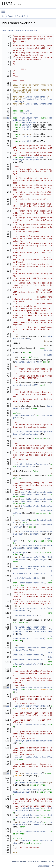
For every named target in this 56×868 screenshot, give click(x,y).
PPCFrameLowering (29, 118)
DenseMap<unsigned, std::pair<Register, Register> (32, 159)
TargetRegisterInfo (29, 583)
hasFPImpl (26, 841)
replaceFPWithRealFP (32, 525)
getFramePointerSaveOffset (32, 742)
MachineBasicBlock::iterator (32, 572)
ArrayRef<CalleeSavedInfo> (32, 577)
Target (10, 16)
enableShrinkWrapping (33, 790)
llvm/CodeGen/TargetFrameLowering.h (32, 100)
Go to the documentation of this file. (19, 30)
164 (6, 773)
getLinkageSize (34, 773)
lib (3, 16)
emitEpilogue (28, 499)
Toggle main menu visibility (4, 10)
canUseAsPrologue (30, 808)
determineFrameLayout (37, 464)
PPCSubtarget (27, 113)
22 (6, 118)
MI (45, 573)
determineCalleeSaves (33, 531)
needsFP (25, 520)
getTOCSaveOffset (35, 725)
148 (6, 706)
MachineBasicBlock (25, 362)
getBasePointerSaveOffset (32, 758)
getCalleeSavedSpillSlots (29, 783)
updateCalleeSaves (31, 822)
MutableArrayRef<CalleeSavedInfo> (32, 658)
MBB (28, 339)
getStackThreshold (35, 831)
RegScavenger (20, 553)
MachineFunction (30, 434)
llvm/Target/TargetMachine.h (32, 105)
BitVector (35, 534)
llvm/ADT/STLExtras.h (36, 97)
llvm (27, 111)
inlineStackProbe (30, 506)
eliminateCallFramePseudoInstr (32, 629)
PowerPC (21, 16)
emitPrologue (28, 492)
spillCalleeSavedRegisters (35, 566)
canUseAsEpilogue (30, 815)
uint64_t (27, 125)
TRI (44, 583)
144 (6, 687)
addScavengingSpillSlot (34, 557)
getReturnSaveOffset (37, 706)
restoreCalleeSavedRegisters (31, 648)
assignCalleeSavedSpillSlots (31, 608)
